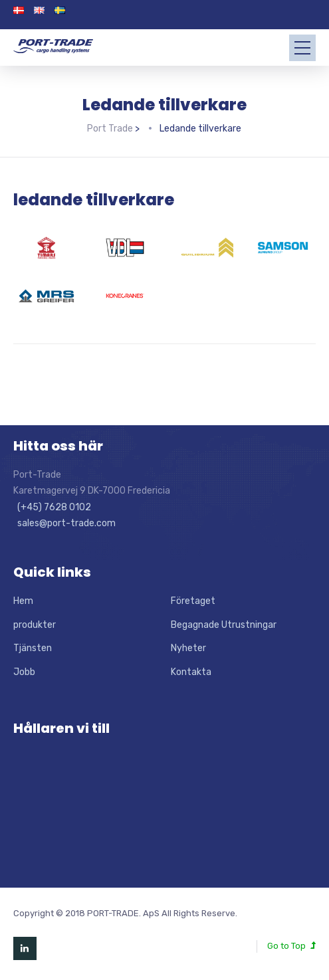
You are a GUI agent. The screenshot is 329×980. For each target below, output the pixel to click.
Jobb (24, 672)
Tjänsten (33, 648)
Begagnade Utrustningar (224, 625)
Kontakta (191, 672)
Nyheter (188, 648)
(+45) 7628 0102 (52, 507)
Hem (23, 601)
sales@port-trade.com (64, 523)
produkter (35, 625)
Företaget (193, 601)
